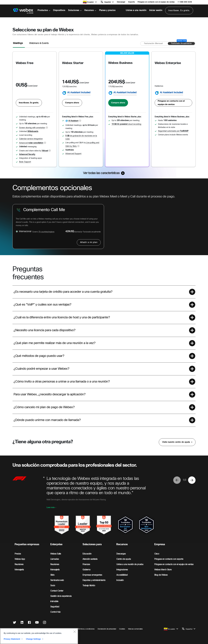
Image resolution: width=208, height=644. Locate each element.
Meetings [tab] (18, 43)
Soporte (131, 2)
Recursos (90, 10)
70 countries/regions (46, 232)
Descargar (121, 2)
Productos (44, 10)
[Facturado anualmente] (181, 44)
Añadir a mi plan (89, 242)
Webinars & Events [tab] (39, 43)
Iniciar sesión (156, 10)
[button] (92, 2)
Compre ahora (72, 103)
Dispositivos (59, 10)
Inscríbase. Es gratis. (179, 11)
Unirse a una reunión (136, 10)
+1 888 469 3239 (185, 2)
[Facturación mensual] (153, 44)
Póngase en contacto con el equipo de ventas (156, 2)
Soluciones (75, 10)
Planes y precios (107, 10)
